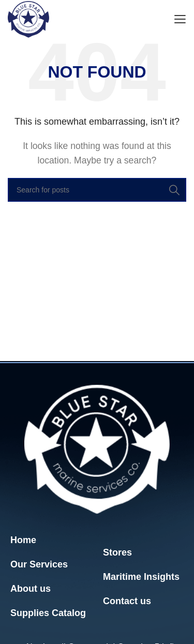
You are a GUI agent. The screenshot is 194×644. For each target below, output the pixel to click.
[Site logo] (28, 19)
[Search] (97, 190)
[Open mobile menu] (180, 20)
